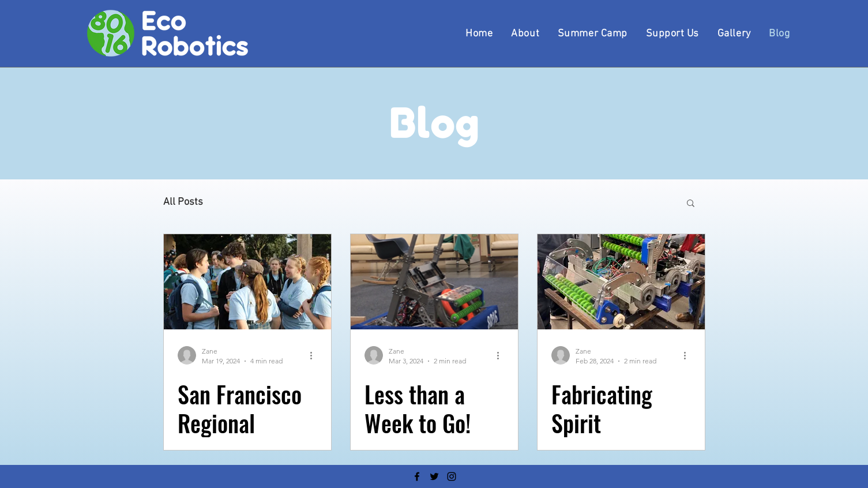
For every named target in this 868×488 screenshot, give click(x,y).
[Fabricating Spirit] (621, 282)
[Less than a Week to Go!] (434, 282)
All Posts (183, 202)
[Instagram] (452, 476)
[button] (691, 204)
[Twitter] (434, 476)
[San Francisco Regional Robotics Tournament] (247, 282)
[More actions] (315, 355)
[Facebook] (417, 476)
